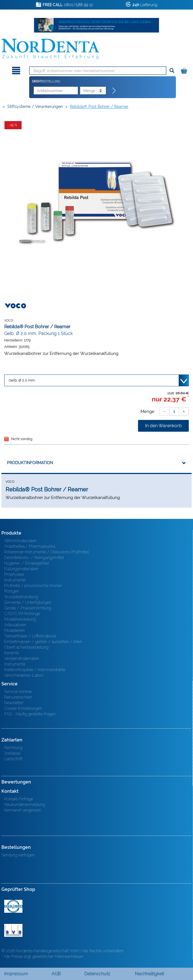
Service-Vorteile (18, 692)
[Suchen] (172, 71)
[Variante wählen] (96, 380)
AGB (56, 974)
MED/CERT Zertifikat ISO (13, 906)
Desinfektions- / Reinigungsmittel (34, 558)
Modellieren (15, 630)
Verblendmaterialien (22, 658)
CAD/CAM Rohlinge (22, 614)
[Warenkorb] (185, 70)
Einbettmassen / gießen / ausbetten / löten (43, 642)
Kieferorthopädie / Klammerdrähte (35, 670)
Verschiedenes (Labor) (24, 675)
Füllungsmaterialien (21, 569)
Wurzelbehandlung (21, 597)
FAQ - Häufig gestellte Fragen (30, 714)
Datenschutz (97, 974)
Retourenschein (18, 697)
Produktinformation (30, 463)
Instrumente (15, 580)
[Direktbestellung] (114, 91)
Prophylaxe (14, 574)
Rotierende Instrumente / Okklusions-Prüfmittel (46, 552)
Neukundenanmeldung (25, 805)
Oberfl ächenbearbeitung (26, 647)
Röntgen (12, 591)
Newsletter (14, 703)
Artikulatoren (15, 625)
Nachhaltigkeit (150, 974)
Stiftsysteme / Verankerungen (35, 107)
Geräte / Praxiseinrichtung (28, 608)
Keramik (12, 653)
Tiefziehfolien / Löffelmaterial (30, 636)
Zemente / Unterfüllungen (28, 602)
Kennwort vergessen (23, 810)
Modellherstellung (20, 619)
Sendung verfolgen (18, 855)
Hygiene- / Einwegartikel (27, 563)
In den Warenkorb (163, 426)
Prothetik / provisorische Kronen (33, 586)
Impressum (16, 974)
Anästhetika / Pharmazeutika (30, 546)
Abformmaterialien (20, 541)
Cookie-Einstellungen (23, 708)
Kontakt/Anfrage (19, 799)
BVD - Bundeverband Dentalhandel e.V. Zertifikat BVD (13, 930)
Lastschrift (13, 759)
